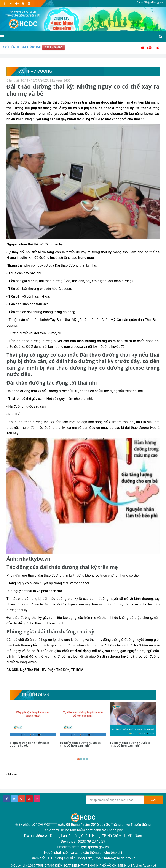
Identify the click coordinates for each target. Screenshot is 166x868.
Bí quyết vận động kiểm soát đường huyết (30, 744)
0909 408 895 (54, 47)
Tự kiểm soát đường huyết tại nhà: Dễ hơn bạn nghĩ (81, 744)
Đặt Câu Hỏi (150, 48)
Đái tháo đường (35, 71)
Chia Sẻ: (12, 774)
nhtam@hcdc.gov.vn (120, 858)
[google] (17, 3)
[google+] (22, 799)
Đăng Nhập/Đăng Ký (150, 2)
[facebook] (5, 3)
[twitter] (11, 3)
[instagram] (29, 3)
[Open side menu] (2, 37)
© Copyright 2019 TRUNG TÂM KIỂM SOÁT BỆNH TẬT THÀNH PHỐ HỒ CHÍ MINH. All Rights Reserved (83, 866)
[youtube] (23, 3)
